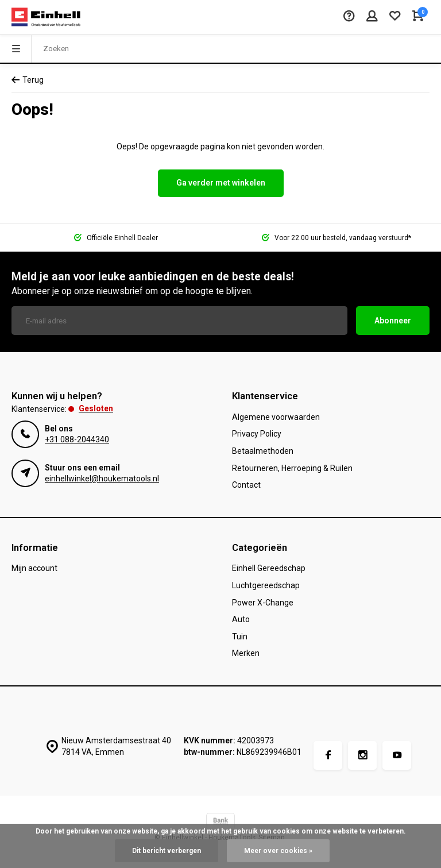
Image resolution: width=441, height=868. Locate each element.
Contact (246, 485)
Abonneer (393, 321)
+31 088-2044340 (77, 439)
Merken (246, 653)
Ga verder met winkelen (221, 183)
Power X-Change (263, 603)
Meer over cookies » (278, 851)
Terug (28, 80)
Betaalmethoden (263, 451)
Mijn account (34, 568)
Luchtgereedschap (266, 585)
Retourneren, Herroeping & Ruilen (292, 468)
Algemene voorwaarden (276, 417)
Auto (241, 619)
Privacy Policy (257, 434)
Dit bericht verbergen (167, 851)
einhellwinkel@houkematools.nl (102, 479)
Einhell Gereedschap (269, 568)
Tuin (240, 636)
